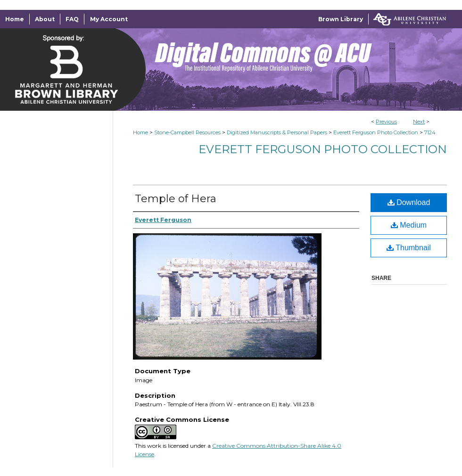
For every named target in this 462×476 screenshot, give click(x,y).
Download (409, 202)
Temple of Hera (176, 199)
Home (140, 132)
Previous (386, 122)
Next (419, 122)
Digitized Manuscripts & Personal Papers (277, 132)
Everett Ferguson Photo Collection (376, 132)
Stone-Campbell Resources (187, 132)
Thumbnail (409, 248)
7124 (430, 132)
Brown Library (341, 19)
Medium (409, 225)
